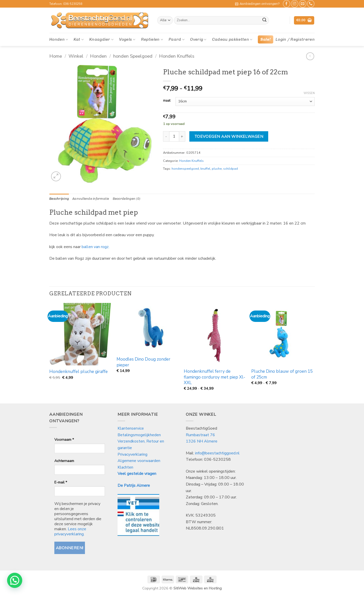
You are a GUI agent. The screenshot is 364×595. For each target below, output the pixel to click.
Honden (59, 39)
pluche (217, 169)
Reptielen (152, 39)
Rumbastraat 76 (200, 435)
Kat (78, 39)
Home (56, 56)
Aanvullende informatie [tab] (91, 199)
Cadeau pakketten (232, 39)
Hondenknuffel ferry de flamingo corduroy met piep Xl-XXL (214, 377)
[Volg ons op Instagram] (295, 4)
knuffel (205, 169)
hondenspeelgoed (185, 169)
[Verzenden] (264, 20)
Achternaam (64, 461)
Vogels (127, 39)
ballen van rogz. (96, 247)
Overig (198, 39)
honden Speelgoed (133, 56)
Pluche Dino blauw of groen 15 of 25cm (282, 374)
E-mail (61, 482)
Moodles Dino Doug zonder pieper (143, 362)
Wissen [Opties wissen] (309, 93)
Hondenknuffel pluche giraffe (78, 372)
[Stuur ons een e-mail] (303, 4)
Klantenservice (131, 428)
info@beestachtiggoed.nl (217, 453)
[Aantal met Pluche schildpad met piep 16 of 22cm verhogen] (182, 136)
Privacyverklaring (132, 454)
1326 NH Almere (202, 441)
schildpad (231, 169)
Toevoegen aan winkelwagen (229, 136)
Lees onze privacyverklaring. (70, 532)
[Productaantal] (174, 136)
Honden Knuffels (177, 56)
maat (167, 101)
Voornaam (64, 439)
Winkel (76, 56)
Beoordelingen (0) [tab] (127, 199)
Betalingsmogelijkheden (139, 435)
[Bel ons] (311, 4)
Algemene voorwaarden (139, 461)
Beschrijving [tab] (59, 199)
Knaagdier (101, 39)
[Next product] (310, 56)
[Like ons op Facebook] (287, 4)
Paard (177, 39)
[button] (257, 4)
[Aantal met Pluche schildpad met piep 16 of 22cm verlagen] (166, 136)
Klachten (125, 467)
